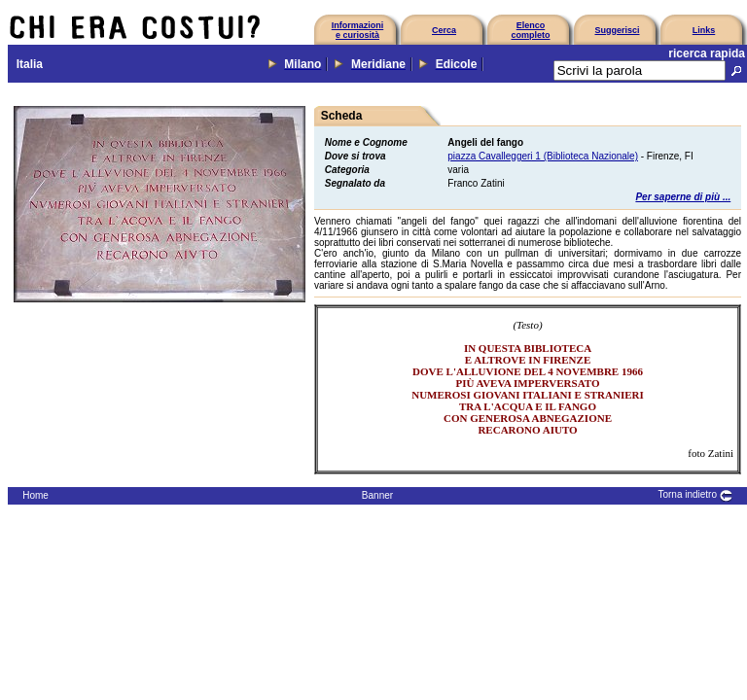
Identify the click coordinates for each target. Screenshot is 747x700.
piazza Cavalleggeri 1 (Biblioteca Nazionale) (543, 156)
